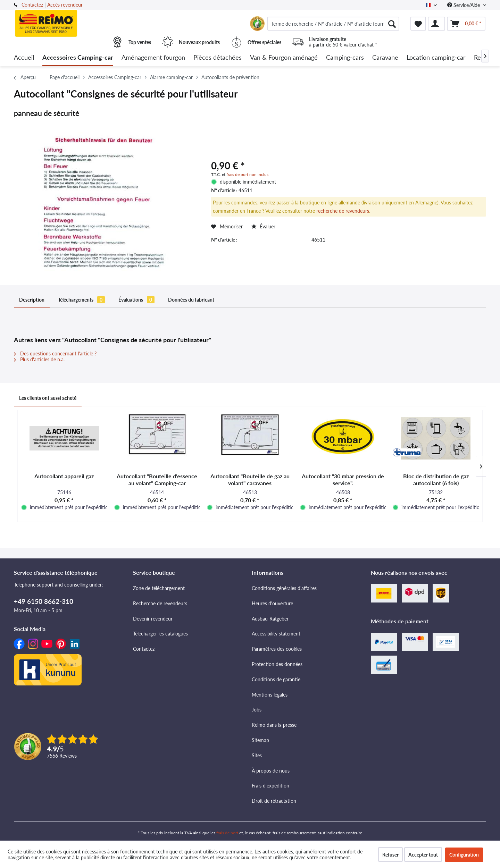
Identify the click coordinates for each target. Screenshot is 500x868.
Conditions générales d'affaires (284, 588)
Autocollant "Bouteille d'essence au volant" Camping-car (157, 479)
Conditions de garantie (276, 679)
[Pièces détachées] (218, 58)
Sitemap (260, 740)
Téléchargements (81, 300)
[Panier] (466, 24)
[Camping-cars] (345, 58)
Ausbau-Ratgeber (270, 619)
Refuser (390, 855)
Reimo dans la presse (274, 725)
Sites (257, 755)
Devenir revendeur (153, 619)
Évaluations (136, 300)
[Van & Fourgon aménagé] (284, 58)
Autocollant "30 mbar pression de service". (343, 479)
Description (32, 300)
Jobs (257, 710)
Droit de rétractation (274, 801)
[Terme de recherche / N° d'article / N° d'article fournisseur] (333, 24)
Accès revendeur (65, 5)
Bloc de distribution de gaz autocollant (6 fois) (436, 479)
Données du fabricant (191, 300)
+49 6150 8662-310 (44, 601)
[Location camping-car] (436, 58)
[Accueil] (24, 58)
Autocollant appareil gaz (64, 476)
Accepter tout (423, 855)
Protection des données (277, 664)
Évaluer (263, 226)
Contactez (32, 5)
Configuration (464, 855)
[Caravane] (385, 58)
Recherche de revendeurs (160, 603)
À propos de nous (271, 771)
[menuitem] (333, 24)
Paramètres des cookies (277, 649)
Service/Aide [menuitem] (464, 5)
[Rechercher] (392, 24)
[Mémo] (418, 24)
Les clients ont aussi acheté (48, 398)
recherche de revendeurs (343, 211)
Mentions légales (270, 695)
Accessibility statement (276, 634)
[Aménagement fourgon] (153, 58)
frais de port (227, 833)
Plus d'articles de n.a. (39, 359)
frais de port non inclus (247, 174)
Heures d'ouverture (272, 603)
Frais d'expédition (270, 786)
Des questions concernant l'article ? (55, 353)
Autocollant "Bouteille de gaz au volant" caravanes (250, 479)
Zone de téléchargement (159, 588)
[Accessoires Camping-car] (78, 58)
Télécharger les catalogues (160, 634)
